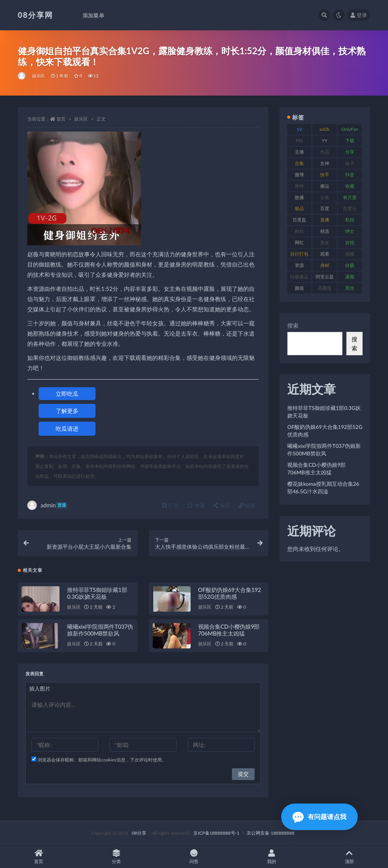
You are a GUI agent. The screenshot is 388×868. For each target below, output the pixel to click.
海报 (222, 505)
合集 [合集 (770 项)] (299, 163)
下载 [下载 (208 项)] (350, 140)
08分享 (139, 833)
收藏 (196, 505)
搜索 (293, 325)
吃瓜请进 (67, 429)
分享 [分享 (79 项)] (350, 152)
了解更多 (67, 411)
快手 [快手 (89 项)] (325, 175)
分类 (117, 857)
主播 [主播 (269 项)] (299, 152)
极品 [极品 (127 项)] (299, 208)
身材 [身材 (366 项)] (325, 265)
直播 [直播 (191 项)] (325, 220)
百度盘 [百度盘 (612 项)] (299, 220)
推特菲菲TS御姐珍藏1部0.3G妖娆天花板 (97, 593)
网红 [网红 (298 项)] (299, 243)
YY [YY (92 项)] (325, 140)
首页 (61, 119)
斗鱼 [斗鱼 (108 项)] (325, 197)
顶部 (349, 857)
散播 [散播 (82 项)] (299, 197)
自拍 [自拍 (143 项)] (350, 243)
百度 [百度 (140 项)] (325, 208)
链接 (247, 505)
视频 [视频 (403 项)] (350, 254)
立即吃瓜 (67, 394)
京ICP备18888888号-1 (216, 833)
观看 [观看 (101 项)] (325, 254)
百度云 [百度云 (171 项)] (350, 208)
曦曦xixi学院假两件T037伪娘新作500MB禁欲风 (100, 630)
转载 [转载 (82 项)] (350, 265)
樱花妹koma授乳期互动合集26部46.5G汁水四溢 (323, 487)
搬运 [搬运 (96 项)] (325, 186)
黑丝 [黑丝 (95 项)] (350, 288)
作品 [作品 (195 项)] (325, 152)
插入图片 (40, 688)
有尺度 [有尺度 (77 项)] (350, 197)
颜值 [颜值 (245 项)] (299, 288)
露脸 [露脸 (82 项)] (350, 277)
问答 (194, 857)
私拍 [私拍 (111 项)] (350, 220)
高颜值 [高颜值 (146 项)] (325, 288)
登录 (359, 15)
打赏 (171, 505)
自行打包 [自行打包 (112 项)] (299, 254)
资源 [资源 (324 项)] (299, 265)
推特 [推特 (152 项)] (299, 186)
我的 (271, 857)
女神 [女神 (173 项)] (325, 163)
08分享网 (35, 15)
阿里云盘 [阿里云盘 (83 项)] (325, 277)
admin (47, 505)
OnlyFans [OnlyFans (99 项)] (350, 130)
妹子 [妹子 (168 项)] (350, 163)
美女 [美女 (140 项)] (325, 243)
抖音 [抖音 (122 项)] (350, 175)
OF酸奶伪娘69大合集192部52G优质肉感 (230, 593)
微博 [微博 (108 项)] (299, 175)
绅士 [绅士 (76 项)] (350, 231)
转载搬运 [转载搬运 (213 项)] (299, 277)
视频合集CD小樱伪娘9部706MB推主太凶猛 (229, 630)
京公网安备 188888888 (271, 833)
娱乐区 (39, 76)
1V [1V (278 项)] (300, 129)
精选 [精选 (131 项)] (325, 231)
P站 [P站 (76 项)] (300, 140)
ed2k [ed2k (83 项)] (325, 129)
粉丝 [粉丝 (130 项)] (299, 231)
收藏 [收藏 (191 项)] (350, 186)
